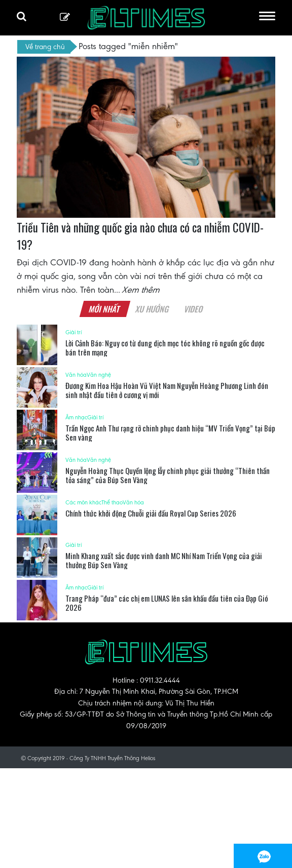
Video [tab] (193, 309)
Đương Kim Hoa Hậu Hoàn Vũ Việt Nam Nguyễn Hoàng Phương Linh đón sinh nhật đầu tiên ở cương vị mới (167, 390)
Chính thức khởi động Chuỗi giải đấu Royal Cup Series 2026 (151, 513)
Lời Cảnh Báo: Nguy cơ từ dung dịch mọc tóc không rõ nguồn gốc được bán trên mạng (165, 347)
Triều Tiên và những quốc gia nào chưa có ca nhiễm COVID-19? (140, 236)
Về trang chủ (45, 47)
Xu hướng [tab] (152, 309)
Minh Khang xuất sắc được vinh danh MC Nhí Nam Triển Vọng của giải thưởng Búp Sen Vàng (164, 560)
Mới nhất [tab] (104, 309)
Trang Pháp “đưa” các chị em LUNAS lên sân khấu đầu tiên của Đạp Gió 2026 (167, 603)
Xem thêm (141, 290)
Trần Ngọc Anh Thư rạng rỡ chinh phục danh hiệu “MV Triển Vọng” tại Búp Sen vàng (170, 432)
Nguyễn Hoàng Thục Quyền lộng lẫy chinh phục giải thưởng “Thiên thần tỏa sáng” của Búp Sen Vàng (168, 475)
